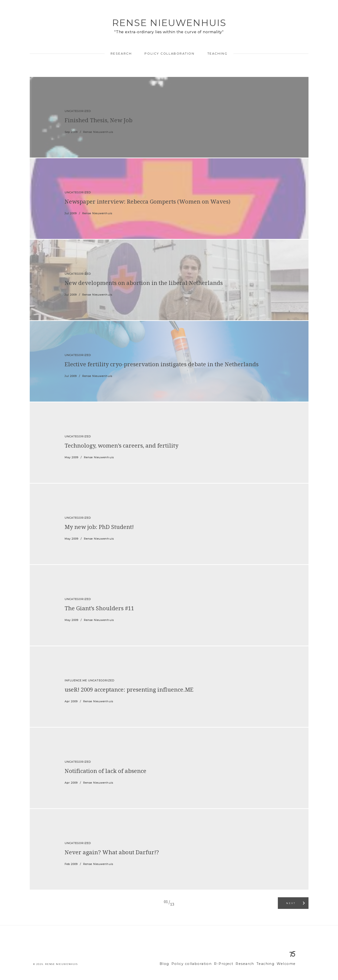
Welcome (287, 964)
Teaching (217, 54)
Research (121, 54)
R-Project (230, 964)
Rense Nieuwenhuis (169, 23)
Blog (177, 964)
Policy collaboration (169, 54)
